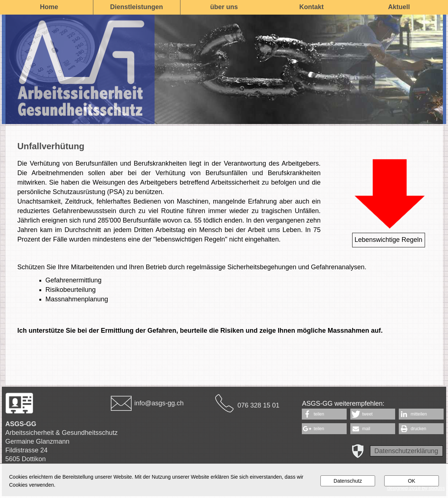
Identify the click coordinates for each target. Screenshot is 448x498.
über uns (224, 7)
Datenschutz (348, 481)
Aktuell (399, 7)
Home (49, 7)
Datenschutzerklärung (406, 451)
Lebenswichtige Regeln (388, 240)
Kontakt (311, 7)
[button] (324, 414)
